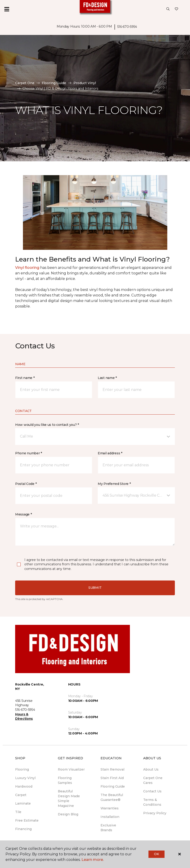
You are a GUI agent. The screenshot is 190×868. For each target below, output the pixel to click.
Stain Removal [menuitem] (112, 769)
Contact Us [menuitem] (152, 791)
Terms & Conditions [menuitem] (152, 802)
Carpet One (25, 83)
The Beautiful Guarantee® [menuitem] (112, 797)
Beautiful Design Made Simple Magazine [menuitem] (69, 798)
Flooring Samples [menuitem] (65, 780)
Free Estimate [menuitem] (27, 820)
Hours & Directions (24, 717)
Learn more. (93, 860)
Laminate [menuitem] (23, 803)
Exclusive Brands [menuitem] (108, 828)
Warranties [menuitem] (110, 808)
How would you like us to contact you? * (47, 425)
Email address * (110, 453)
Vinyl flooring (27, 268)
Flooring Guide (54, 83)
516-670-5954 (127, 27)
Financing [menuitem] (23, 829)
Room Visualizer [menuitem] (71, 769)
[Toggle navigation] (7, 9)
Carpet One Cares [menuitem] (153, 780)
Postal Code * (26, 484)
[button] (168, 9)
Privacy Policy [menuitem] (155, 813)
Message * (23, 514)
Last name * (107, 378)
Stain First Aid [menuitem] (112, 778)
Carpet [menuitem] (21, 795)
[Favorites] (176, 9)
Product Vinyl (85, 83)
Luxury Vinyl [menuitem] (25, 778)
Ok (156, 854)
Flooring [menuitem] (22, 769)
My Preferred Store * (114, 484)
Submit (95, 588)
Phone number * (29, 453)
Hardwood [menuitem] (24, 786)
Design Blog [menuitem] (68, 814)
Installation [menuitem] (110, 817)
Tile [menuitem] (18, 812)
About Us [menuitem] (151, 769)
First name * (25, 378)
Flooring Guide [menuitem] (113, 786)
